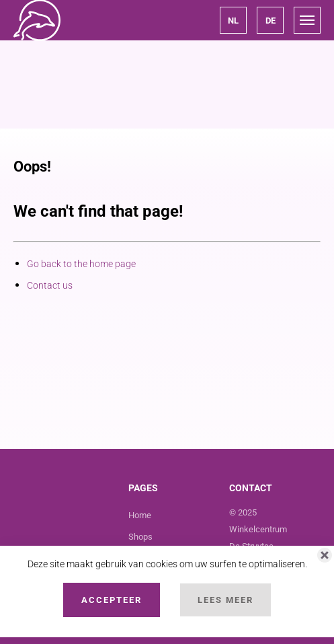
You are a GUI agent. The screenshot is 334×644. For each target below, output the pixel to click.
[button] (233, 20)
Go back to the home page (81, 264)
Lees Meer (225, 600)
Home (140, 515)
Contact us (50, 285)
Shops (140, 537)
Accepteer (112, 600)
